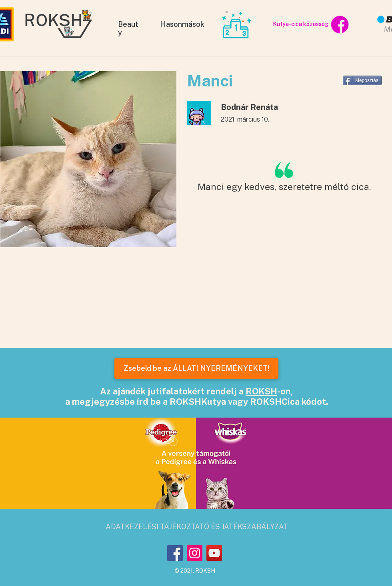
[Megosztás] (362, 80)
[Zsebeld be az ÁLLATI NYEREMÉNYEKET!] (196, 368)
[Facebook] (175, 553)
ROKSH (261, 391)
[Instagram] (195, 553)
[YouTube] (214, 553)
